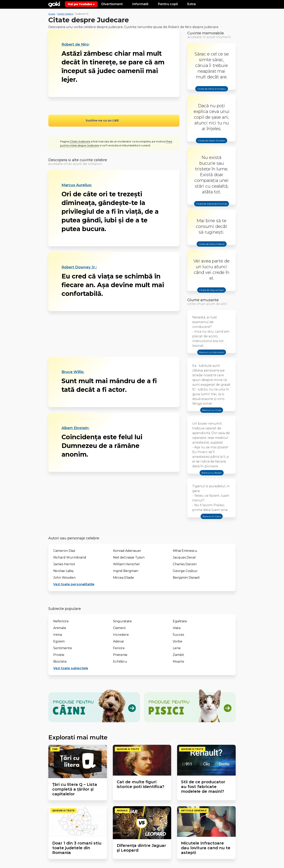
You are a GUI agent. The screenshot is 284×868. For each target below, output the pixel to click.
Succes (178, 635)
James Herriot (64, 564)
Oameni (119, 628)
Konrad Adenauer (127, 551)
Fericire (119, 648)
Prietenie (120, 655)
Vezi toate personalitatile (74, 584)
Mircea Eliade (123, 578)
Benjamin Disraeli (186, 578)
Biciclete (60, 662)
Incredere (121, 635)
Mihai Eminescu (185, 551)
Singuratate (122, 621)
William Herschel (126, 564)
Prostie (59, 655)
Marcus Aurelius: (77, 185)
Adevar (119, 641)
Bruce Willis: (73, 372)
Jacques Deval (184, 557)
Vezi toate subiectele (71, 668)
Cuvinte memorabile (206, 33)
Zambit (178, 655)
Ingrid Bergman (126, 571)
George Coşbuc (185, 571)
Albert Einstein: (75, 428)
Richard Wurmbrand (70, 557)
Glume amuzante (203, 300)
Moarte (178, 662)
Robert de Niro (75, 44)
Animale (60, 628)
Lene (177, 648)
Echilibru (120, 662)
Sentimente (63, 648)
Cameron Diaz (64, 551)
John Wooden (64, 578)
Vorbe (177, 641)
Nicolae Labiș (63, 571)
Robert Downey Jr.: (79, 267)
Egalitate (180, 621)
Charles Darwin (185, 564)
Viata (177, 628)
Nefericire (61, 621)
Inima (58, 635)
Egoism (59, 641)
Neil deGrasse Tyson (129, 557)
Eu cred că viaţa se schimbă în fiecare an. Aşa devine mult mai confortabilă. (113, 285)
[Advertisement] (114, 334)
